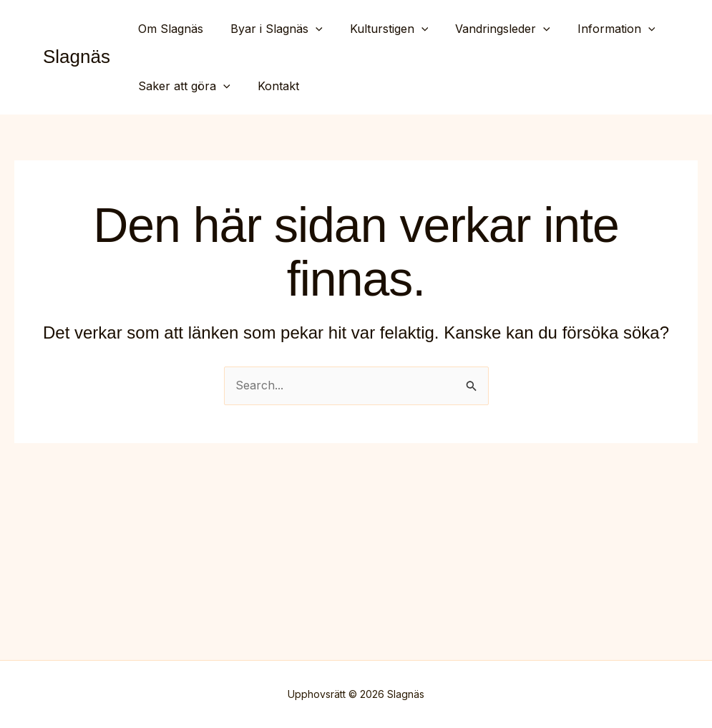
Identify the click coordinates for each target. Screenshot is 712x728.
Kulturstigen (379, 29)
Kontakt (272, 86)
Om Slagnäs (169, 29)
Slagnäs (77, 57)
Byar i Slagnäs (270, 29)
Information (597, 29)
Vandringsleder (488, 29)
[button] (309, 29)
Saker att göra (182, 86)
